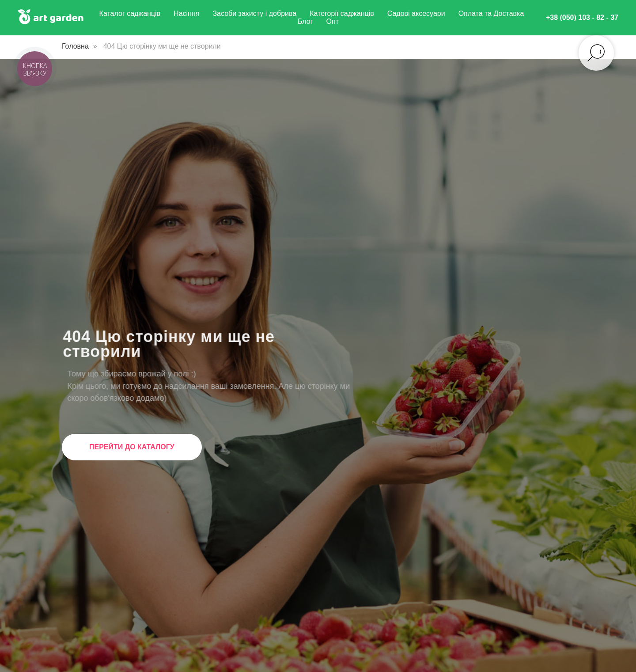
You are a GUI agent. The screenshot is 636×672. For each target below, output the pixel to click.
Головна (75, 46)
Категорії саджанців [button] (342, 13)
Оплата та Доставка (491, 13)
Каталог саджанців (130, 13)
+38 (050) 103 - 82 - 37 (582, 17)
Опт (333, 21)
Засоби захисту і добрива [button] (254, 13)
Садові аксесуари (416, 13)
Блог (305, 21)
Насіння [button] (186, 13)
